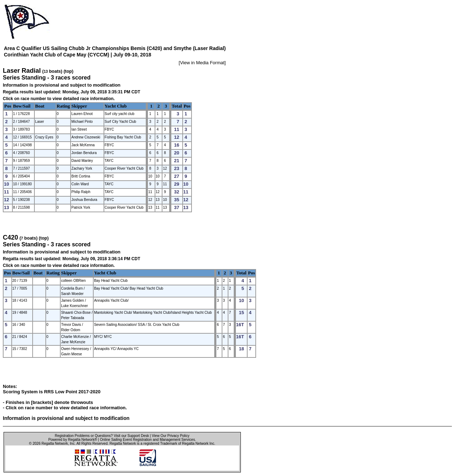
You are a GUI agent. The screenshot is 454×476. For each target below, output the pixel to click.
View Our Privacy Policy (171, 436)
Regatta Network (55, 444)
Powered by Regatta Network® (73, 440)
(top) (68, 71)
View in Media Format (202, 63)
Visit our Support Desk (131, 436)
